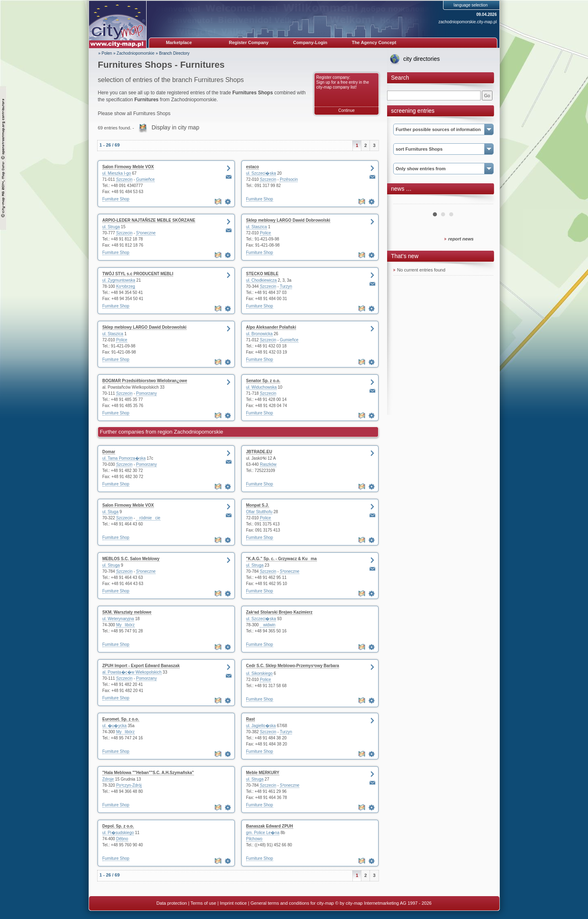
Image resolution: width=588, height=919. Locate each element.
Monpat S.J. (258, 505)
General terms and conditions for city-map (292, 903)
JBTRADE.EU (259, 452)
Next (483, 201)
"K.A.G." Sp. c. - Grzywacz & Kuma (282, 559)
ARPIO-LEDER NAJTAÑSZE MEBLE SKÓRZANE (149, 220)
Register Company (249, 42)
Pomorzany (146, 393)
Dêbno (122, 839)
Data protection (172, 903)
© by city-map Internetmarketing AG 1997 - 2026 (383, 903)
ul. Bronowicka (259, 334)
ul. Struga (111, 227)
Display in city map (175, 127)
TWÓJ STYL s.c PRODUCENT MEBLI (138, 274)
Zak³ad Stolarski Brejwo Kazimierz (280, 612)
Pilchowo (254, 839)
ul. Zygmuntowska (119, 280)
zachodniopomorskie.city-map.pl (468, 22)
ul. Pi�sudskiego (118, 833)
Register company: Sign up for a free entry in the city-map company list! (343, 82)
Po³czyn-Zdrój (129, 785)
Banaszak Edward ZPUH (270, 826)
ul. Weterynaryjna (118, 619)
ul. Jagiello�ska (261, 726)
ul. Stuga (110, 512)
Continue (346, 110)
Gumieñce (145, 179)
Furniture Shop (116, 199)
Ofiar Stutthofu (259, 512)
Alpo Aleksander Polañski (271, 327)
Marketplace (179, 42)
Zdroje (108, 779)
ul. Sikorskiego (259, 673)
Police (265, 233)
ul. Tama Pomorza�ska (124, 458)
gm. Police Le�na (263, 833)
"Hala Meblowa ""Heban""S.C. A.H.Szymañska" (148, 773)
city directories (422, 59)
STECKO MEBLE (262, 274)
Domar (109, 452)
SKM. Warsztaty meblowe (127, 612)
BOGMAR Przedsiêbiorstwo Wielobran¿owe (145, 381)
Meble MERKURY (263, 773)
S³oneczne (146, 233)
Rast (251, 719)
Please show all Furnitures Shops (134, 113)
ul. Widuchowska (262, 387)
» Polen (105, 53)
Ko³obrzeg (125, 286)
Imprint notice (233, 903)
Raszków (268, 464)
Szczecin (124, 179)
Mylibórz (125, 625)
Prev (404, 201)
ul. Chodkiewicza (262, 280)
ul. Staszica (257, 227)
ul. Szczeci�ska (261, 173)
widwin (267, 625)
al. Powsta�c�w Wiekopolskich (132, 672)
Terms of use (203, 903)
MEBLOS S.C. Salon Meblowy (131, 559)
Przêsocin (289, 179)
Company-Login (310, 42)
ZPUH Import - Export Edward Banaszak (141, 666)
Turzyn (286, 286)
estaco (253, 167)
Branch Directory (174, 53)
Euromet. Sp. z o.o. (121, 719)
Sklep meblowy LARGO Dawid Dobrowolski (288, 220)
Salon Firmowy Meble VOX (128, 167)
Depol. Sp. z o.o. (118, 826)
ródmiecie (148, 518)
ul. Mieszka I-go (117, 173)
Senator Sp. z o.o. (263, 381)
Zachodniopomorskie (136, 53)
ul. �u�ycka (115, 726)
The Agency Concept (374, 42)
